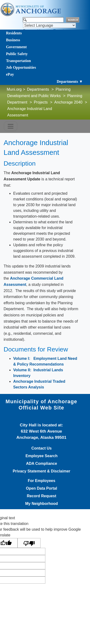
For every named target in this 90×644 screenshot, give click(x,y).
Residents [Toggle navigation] (14, 33)
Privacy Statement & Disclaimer (42, 471)
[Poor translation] (29, 543)
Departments (38, 89)
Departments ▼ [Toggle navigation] (70, 81)
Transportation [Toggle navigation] (18, 61)
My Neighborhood (42, 504)
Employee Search (41, 456)
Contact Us (42, 448)
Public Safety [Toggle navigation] (17, 54)
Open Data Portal (42, 488)
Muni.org (14, 89)
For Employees (42, 481)
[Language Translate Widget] (49, 25)
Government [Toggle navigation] (16, 47)
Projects (41, 102)
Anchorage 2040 (68, 102)
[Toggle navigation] (11, 126)
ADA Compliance (41, 464)
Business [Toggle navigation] (13, 40)
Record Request (42, 496)
